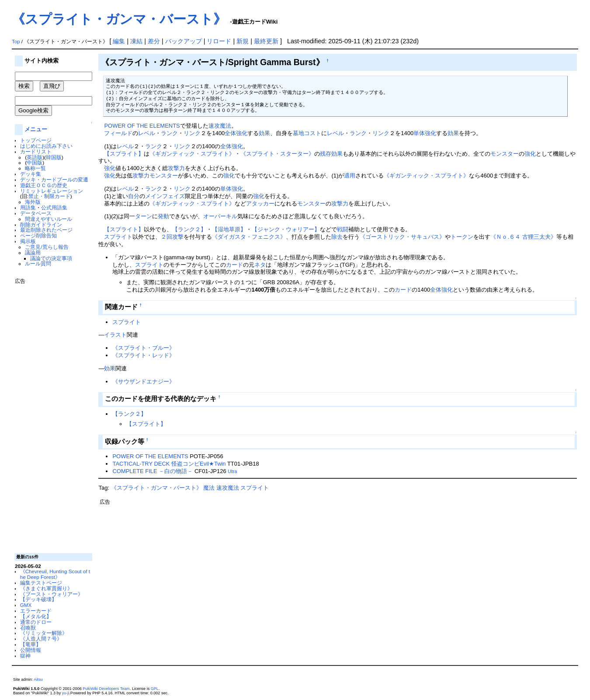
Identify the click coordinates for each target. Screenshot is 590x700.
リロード (219, 41)
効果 (264, 133)
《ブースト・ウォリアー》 (52, 594)
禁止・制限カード (49, 196)
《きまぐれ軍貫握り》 (46, 588)
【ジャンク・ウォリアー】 (286, 229)
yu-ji (66, 693)
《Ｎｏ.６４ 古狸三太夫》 (523, 237)
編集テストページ (41, 583)
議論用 (33, 252)
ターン (144, 216)
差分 (154, 41)
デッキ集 (31, 174)
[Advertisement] (50, 415)
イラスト (115, 335)
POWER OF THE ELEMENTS (142, 126)
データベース (36, 213)
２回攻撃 (172, 237)
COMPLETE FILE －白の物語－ (153, 471)
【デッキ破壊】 (38, 599)
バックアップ (184, 41)
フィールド (118, 133)
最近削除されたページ (46, 230)
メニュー (36, 129)
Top (16, 42)
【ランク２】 (189, 229)
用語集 (28, 207)
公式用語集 (54, 207)
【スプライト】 (124, 154)
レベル (147, 133)
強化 (530, 154)
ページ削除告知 (38, 235)
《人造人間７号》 (41, 639)
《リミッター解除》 (44, 633)
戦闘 (343, 229)
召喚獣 (28, 628)
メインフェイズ (165, 196)
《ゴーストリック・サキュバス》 (402, 237)
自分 (134, 196)
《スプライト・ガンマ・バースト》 (119, 19)
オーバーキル (220, 216)
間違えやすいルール (49, 219)
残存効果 (331, 154)
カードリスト (36, 151)
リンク (192, 133)
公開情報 (31, 650)
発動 (163, 216)
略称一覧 (35, 168)
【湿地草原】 (229, 229)
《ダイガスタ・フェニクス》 (249, 237)
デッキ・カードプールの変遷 (54, 179)
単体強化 (425, 133)
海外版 (33, 202)
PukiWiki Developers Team (106, 689)
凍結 (136, 41)
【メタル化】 (36, 616)
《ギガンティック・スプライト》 (192, 154)
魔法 (209, 488)
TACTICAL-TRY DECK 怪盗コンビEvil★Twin (169, 464)
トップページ (36, 140)
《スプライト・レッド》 (144, 355)
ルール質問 (38, 263)
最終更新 (266, 41)
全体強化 (236, 133)
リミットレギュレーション (52, 191)
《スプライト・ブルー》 (144, 348)
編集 (119, 41)
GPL (155, 689)
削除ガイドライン (41, 225)
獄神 (25, 656)
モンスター (505, 154)
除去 (337, 237)
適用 (350, 176)
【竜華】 (31, 644)
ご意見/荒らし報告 (47, 247)
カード (234, 265)
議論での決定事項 (51, 258)
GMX (26, 605)
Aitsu (38, 679)
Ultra (232, 472)
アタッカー (260, 204)
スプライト (118, 237)
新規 (243, 41)
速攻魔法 (220, 126)
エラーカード (36, 611)
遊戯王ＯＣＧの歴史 (44, 185)
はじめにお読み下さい (46, 146)
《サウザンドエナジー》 (144, 381)
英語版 (35, 157)
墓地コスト (307, 133)
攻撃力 (176, 168)
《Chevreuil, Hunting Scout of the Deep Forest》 (55, 574)
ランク (169, 133)
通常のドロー (36, 622)
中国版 (35, 162)
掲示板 (28, 241)
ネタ (260, 265)
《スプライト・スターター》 (277, 154)
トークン (462, 237)
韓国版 (54, 157)
